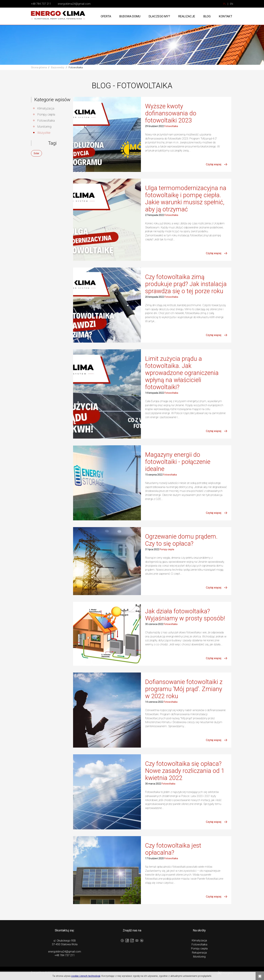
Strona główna (39, 67)
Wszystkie (44, 133)
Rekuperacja (199, 953)
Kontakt (226, 16)
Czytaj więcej (214, 164)
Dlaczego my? (159, 16)
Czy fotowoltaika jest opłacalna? (173, 849)
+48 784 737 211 (41, 4)
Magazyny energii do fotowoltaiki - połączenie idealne (178, 462)
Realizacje (187, 16)
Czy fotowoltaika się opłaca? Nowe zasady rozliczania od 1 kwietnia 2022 (185, 771)
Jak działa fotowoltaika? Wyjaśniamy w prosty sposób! (185, 615)
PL (225, 4)
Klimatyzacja (46, 108)
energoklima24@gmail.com (74, 4)
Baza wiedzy (58, 67)
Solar (36, 153)
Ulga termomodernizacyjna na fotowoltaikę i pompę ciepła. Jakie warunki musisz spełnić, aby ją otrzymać (186, 199)
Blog (207, 16)
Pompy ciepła (46, 114)
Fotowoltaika (46, 121)
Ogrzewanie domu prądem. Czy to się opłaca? (181, 540)
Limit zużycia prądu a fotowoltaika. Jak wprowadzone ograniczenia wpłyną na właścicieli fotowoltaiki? (182, 373)
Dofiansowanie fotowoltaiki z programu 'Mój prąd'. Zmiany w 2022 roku (184, 689)
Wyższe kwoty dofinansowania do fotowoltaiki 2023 (171, 113)
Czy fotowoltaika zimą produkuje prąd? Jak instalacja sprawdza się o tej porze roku (186, 284)
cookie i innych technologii (86, 976)
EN (232, 4)
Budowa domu (130, 16)
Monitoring (44, 127)
